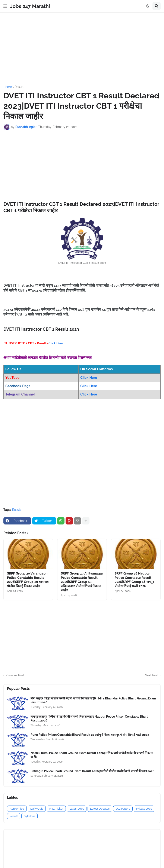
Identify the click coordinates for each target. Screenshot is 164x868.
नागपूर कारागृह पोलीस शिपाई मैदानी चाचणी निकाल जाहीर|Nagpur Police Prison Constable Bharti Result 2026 (89, 718)
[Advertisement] (82, 49)
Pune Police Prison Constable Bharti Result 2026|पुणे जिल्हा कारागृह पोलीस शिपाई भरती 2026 (90, 735)
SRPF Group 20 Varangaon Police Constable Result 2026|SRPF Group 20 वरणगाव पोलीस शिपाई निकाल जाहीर (28, 580)
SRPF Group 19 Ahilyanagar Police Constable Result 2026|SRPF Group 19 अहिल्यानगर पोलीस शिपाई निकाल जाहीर (82, 582)
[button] (5, 6)
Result (19, 87)
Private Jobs (144, 809)
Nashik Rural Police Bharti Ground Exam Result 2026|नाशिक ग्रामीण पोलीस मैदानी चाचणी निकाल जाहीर (92, 755)
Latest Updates (100, 809)
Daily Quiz (37, 809)
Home (8, 87)
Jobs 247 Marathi (30, 6)
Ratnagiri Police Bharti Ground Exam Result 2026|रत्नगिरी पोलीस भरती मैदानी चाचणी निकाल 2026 (93, 771)
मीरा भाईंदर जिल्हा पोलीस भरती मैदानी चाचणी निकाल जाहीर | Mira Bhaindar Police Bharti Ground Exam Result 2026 (93, 700)
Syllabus (29, 816)
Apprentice (17, 809)
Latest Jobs (77, 809)
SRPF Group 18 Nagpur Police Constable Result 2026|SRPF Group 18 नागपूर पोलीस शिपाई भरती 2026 (134, 580)
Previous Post (15, 675)
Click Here (56, 343)
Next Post (152, 675)
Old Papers (123, 809)
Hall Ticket (56, 809)
